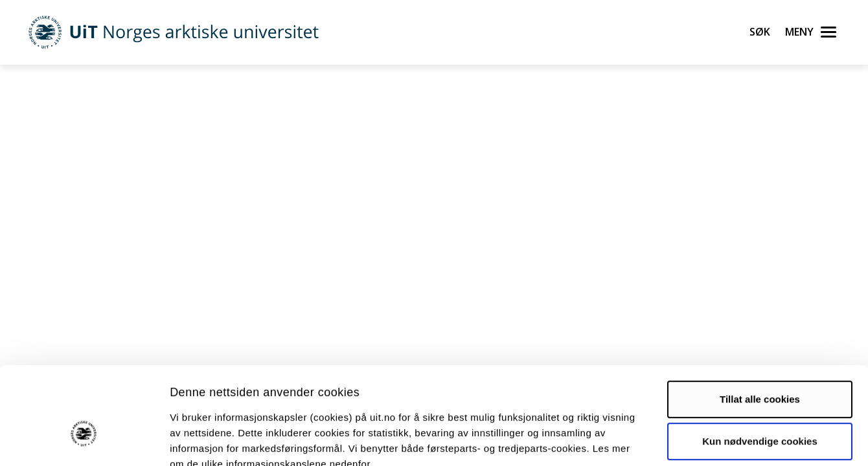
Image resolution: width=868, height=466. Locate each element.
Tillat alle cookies (760, 324)
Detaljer (690, 440)
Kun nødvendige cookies (760, 366)
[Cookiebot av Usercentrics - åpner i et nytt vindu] (84, 441)
